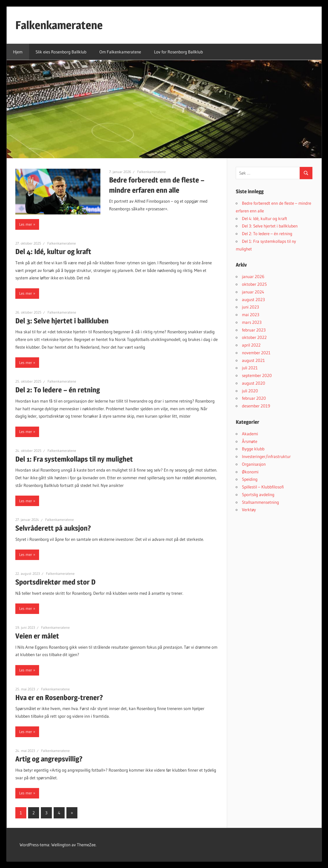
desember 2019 (256, 406)
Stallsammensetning (260, 502)
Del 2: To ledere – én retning (58, 390)
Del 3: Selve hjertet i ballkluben (62, 321)
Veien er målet (37, 636)
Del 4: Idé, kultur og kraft (53, 252)
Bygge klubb (253, 449)
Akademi (250, 434)
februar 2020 (254, 398)
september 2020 (257, 375)
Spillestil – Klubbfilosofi (263, 487)
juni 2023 (250, 307)
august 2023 (253, 299)
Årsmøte (250, 441)
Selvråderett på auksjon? (53, 528)
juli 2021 (250, 368)
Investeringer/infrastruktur (266, 456)
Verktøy (249, 510)
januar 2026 (253, 276)
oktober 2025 (254, 284)
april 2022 (251, 345)
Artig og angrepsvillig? (49, 759)
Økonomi (250, 472)
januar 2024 (253, 292)
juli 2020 (250, 391)
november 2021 (256, 353)
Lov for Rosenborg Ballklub (178, 52)
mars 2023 (252, 322)
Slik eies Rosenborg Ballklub (61, 52)
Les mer (26, 224)
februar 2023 (254, 330)
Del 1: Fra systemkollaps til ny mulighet (74, 459)
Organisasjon (254, 464)
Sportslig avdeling (258, 494)
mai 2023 (251, 315)
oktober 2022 (254, 337)
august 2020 (254, 383)
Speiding (250, 479)
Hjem (18, 52)
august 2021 (253, 360)
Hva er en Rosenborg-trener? (59, 698)
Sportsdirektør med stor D (55, 582)
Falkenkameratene (59, 25)
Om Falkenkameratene (120, 52)
